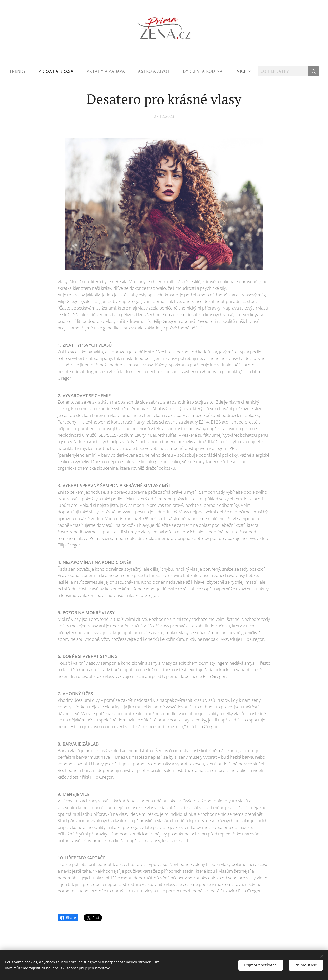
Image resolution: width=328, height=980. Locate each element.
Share (68, 918)
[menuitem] (21, 71)
